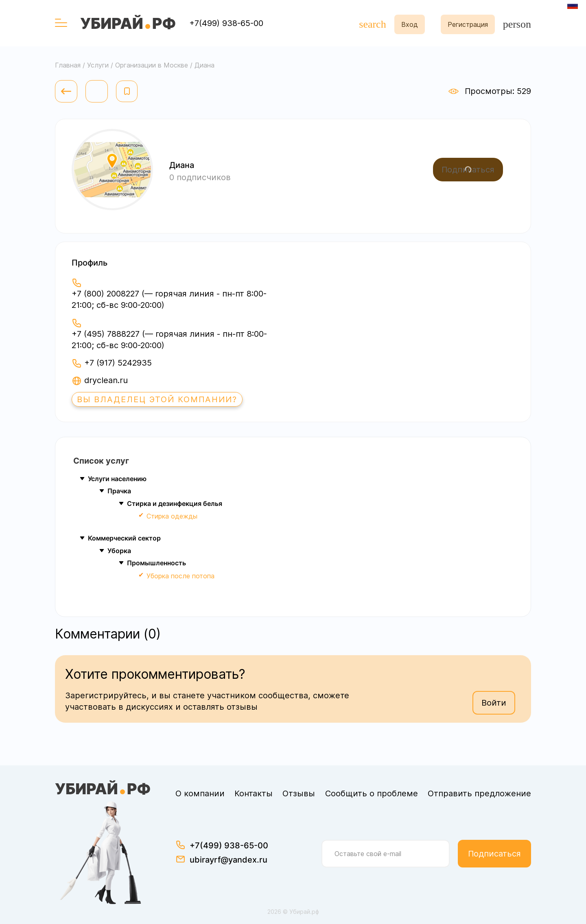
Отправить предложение (479, 793)
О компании (200, 793)
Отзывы (299, 793)
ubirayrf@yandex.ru (228, 860)
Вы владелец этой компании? (157, 399)
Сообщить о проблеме (372, 793)
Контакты (254, 793)
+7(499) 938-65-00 (226, 23)
